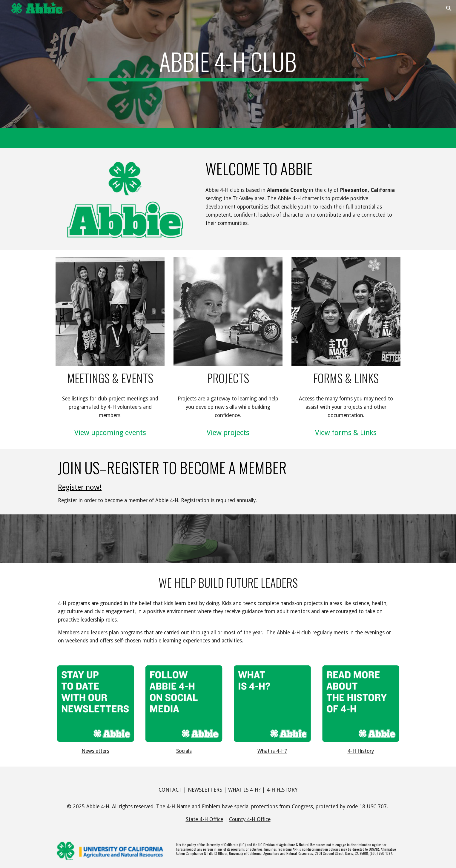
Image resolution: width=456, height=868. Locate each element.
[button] (449, 8)
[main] (228, 64)
